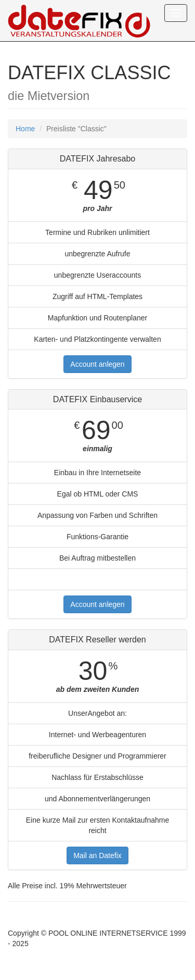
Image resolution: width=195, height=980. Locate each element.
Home (25, 129)
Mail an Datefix (97, 855)
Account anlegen (97, 364)
